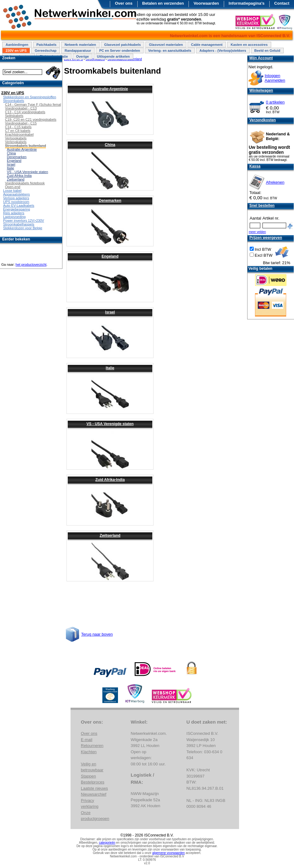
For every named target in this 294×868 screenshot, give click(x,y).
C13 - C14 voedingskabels (25, 112)
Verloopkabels (16, 138)
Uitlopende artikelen (113, 56)
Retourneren (92, 746)
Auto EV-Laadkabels (19, 206)
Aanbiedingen (17, 45)
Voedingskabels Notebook (25, 183)
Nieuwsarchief (94, 794)
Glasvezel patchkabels (122, 45)
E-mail (87, 740)
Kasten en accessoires (249, 45)
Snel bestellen (262, 206)
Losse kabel (12, 191)
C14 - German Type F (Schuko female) (34, 104)
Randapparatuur (78, 51)
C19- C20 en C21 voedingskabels (31, 119)
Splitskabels (14, 116)
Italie (110, 368)
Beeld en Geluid (267, 51)
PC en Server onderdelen (120, 51)
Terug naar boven (97, 634)
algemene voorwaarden (169, 853)
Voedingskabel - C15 (21, 123)
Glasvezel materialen (166, 45)
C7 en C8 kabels (18, 131)
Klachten (89, 752)
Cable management (207, 45)
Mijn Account (261, 58)
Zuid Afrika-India (110, 480)
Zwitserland (110, 536)
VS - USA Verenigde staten (110, 424)
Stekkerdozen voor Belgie (23, 228)
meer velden (257, 232)
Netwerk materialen (80, 45)
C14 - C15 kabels (18, 127)
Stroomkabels (14, 101)
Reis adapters (14, 213)
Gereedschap (46, 51)
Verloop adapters (16, 198)
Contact (282, 3)
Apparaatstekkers (17, 194)
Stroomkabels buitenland (25, 146)
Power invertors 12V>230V (24, 221)
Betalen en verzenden (163, 3)
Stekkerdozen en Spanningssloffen (30, 97)
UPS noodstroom (16, 202)
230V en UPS (16, 51)
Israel (110, 312)
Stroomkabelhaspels (19, 224)
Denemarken (110, 201)
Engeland (110, 256)
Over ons (124, 3)
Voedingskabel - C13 (21, 108)
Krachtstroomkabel (19, 134)
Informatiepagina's (247, 3)
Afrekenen (275, 182)
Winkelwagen (261, 90)
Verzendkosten (263, 120)
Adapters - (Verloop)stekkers (223, 51)
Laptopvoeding (14, 217)
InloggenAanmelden (275, 78)
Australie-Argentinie (110, 89)
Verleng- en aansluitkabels (170, 51)
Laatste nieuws (94, 788)
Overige (83, 56)
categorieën (107, 843)
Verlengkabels (16, 142)
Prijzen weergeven (266, 238)
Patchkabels (47, 45)
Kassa (255, 166)
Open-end (13, 187)
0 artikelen (275, 102)
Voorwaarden (206, 3)
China (110, 145)
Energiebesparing (17, 209)
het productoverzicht (31, 264)
